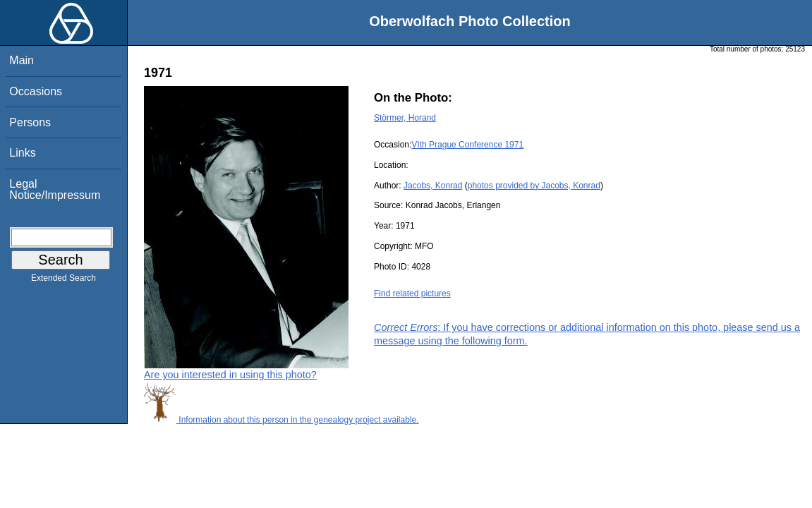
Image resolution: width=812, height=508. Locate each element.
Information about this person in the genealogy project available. (281, 420)
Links (22, 153)
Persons (30, 122)
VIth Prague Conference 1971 (467, 145)
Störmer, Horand (405, 118)
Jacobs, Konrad (433, 186)
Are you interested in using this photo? (230, 375)
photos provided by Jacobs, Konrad (534, 186)
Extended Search (63, 281)
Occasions (36, 91)
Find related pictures (412, 294)
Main (22, 60)
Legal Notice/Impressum (55, 189)
